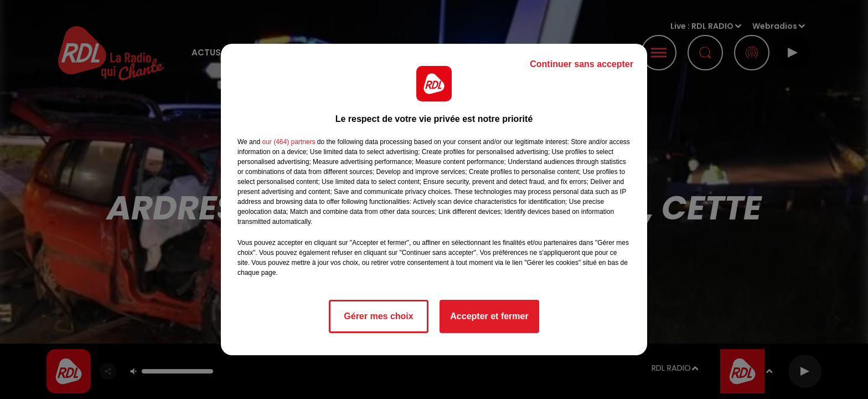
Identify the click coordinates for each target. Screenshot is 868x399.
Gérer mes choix (378, 316)
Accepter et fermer (489, 316)
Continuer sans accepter (582, 64)
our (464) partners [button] (288, 142)
